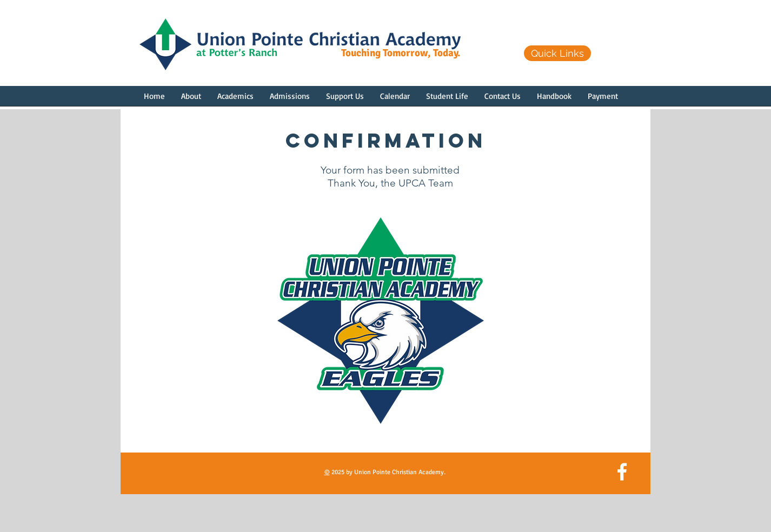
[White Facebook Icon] (622, 472)
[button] (191, 99)
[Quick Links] (557, 53)
